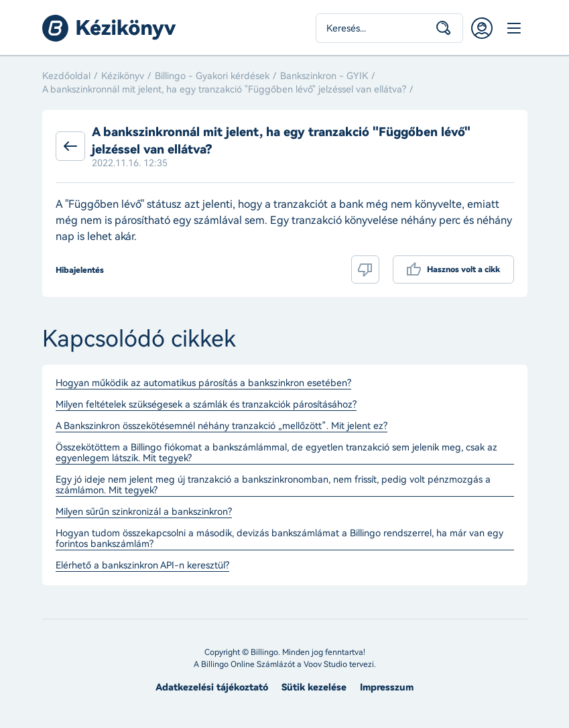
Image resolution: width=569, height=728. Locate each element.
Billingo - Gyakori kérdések (212, 76)
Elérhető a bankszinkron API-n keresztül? (142, 566)
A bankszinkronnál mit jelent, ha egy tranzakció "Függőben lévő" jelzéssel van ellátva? (224, 89)
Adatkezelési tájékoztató (212, 687)
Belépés (482, 28)
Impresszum (387, 687)
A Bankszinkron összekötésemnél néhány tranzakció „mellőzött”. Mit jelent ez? (222, 426)
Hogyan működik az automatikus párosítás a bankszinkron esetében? (203, 383)
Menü (514, 28)
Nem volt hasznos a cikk (365, 269)
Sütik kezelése (314, 687)
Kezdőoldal (66, 76)
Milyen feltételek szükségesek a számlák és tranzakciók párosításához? (206, 405)
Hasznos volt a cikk (463, 269)
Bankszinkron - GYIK (324, 76)
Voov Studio (325, 664)
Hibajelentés (80, 270)
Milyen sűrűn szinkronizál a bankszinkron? (144, 512)
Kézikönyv (123, 76)
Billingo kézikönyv (109, 28)
